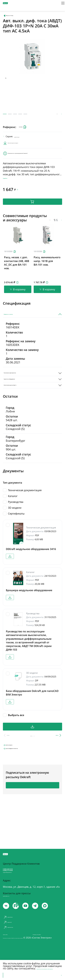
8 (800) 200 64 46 (17, 869)
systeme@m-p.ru (13, 905)
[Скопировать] (17, 268)
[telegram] (44, 917)
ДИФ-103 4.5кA (25, 141)
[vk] (7, 917)
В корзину (33, 213)
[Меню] (60, 5)
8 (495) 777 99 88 (17, 873)
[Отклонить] (60, 974)
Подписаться (32, 820)
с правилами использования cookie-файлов (27, 965)
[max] (57, 917)
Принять (11, 974)
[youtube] (19, 917)
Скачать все (32, 757)
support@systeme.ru (17, 879)
